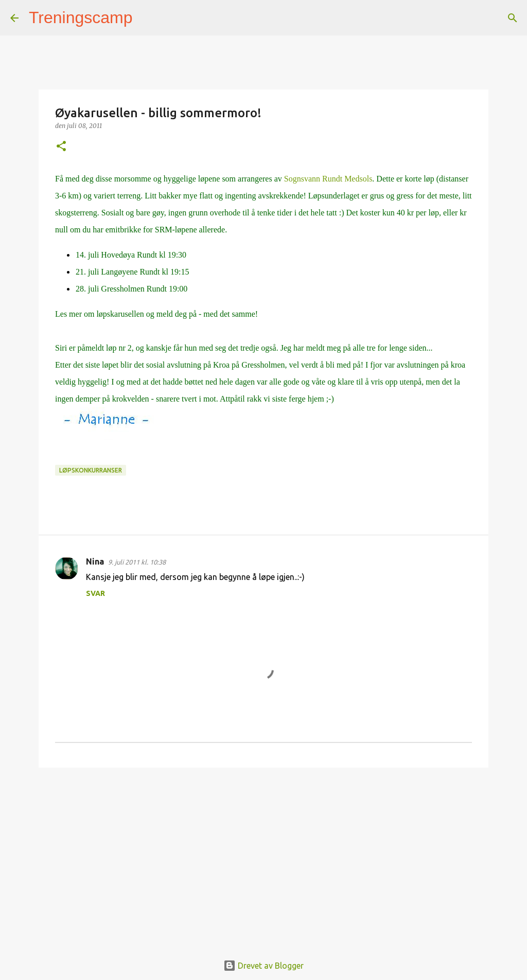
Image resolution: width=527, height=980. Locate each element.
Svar (95, 593)
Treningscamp (81, 17)
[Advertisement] (263, 855)
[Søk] (147, 18)
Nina (95, 561)
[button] (61, 147)
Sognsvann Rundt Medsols (328, 179)
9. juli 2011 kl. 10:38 (137, 562)
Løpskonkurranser (91, 470)
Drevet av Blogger (263, 966)
